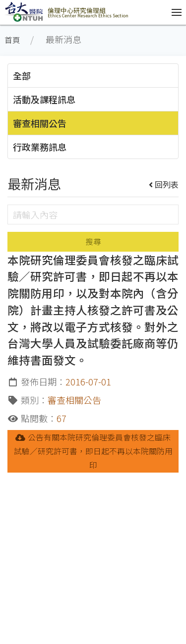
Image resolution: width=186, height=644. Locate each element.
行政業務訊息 (40, 147)
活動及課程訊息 (44, 99)
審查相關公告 (40, 123)
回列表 (164, 184)
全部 (22, 75)
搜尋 (93, 241)
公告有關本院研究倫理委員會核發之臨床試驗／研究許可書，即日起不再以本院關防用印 (93, 451)
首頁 (12, 40)
